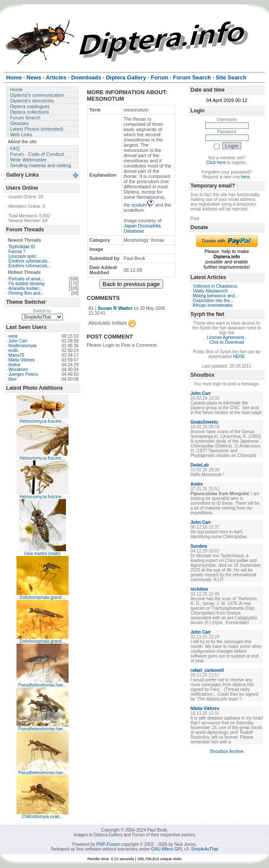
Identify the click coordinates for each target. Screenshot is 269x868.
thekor (15, 365)
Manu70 (16, 355)
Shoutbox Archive (227, 751)
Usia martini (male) (43, 554)
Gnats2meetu (204, 422)
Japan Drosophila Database (142, 228)
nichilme (199, 589)
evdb (13, 350)
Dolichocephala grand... (42, 597)
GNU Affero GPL (167, 849)
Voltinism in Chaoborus (215, 286)
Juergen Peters (23, 374)
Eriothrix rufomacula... (30, 261)
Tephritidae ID (22, 247)
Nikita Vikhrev (22, 360)
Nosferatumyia (23, 346)
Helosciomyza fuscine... (42, 421)
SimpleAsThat (204, 849)
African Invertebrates (213, 305)
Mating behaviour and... (216, 296)
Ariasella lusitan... (25, 288)
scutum (143, 205)
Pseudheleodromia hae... (42, 685)
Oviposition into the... (213, 301)
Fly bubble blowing (27, 284)
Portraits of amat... (26, 279)
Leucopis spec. (23, 256)
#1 (91, 308)
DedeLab (200, 465)
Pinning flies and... (26, 293)
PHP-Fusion (108, 844)
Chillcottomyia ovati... (42, 817)
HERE (239, 357)
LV (45, 221)
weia (13, 336)
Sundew (199, 546)
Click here (216, 163)
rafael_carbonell (207, 670)
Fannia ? (17, 252)
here (246, 177)
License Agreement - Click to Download (227, 340)
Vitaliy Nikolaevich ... (213, 291)
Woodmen (18, 370)
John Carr (18, 341)
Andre (197, 484)
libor (13, 379)
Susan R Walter (115, 308)
